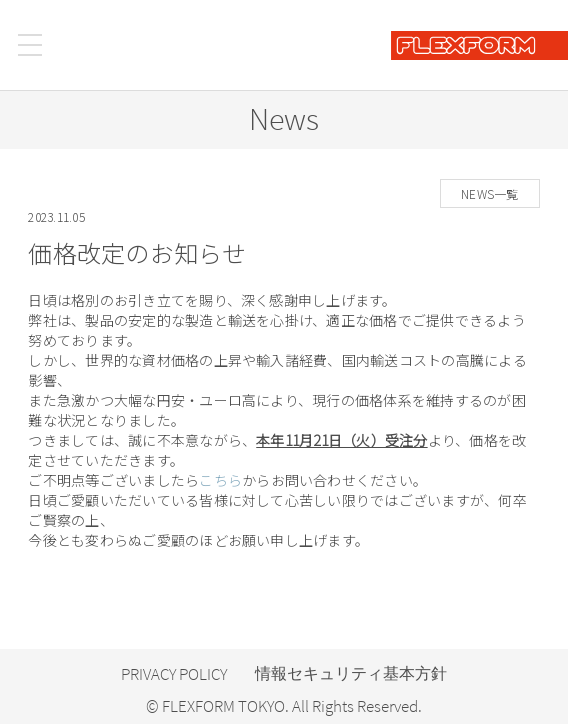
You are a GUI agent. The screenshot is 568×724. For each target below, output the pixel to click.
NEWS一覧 (489, 193)
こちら (220, 480)
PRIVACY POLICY (174, 674)
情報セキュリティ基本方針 (351, 673)
